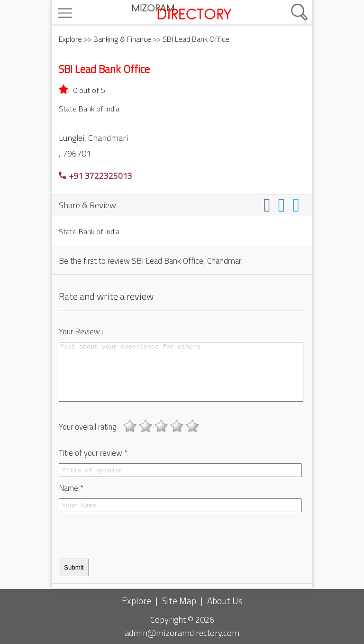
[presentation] (131, 535)
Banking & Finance (122, 39)
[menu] (66, 13)
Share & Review (87, 205)
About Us (225, 601)
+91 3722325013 (96, 176)
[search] (289, 0)
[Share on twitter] (298, 205)
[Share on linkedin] (284, 205)
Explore (70, 39)
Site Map (179, 601)
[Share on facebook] (269, 205)
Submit (74, 567)
